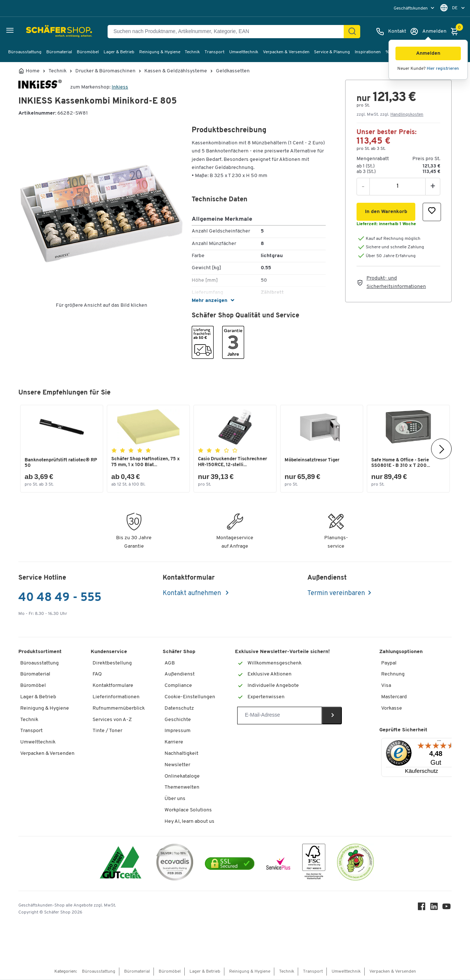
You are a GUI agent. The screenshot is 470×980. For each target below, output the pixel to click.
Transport (214, 52)
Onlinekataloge (182, 777)
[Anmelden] (428, 32)
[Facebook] (422, 909)
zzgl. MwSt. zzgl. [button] (390, 115)
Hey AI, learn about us (189, 822)
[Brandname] (40, 87)
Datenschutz (179, 709)
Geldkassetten (233, 71)
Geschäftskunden (411, 8)
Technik (192, 52)
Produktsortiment (40, 653)
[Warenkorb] (456, 32)
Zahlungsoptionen (401, 653)
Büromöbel (88, 52)
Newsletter (177, 766)
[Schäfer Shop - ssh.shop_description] (41, 32)
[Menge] (397, 186)
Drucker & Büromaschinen (105, 71)
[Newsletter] (280, 716)
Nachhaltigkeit (181, 754)
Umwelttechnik (244, 52)
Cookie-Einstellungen (190, 698)
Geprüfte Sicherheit (403, 731)
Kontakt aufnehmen (193, 594)
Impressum (178, 732)
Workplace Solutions (188, 811)
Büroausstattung (25, 52)
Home (33, 71)
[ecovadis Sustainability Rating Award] (175, 864)
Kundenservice (109, 653)
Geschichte (178, 720)
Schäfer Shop (179, 653)
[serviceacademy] (278, 864)
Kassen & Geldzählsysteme (176, 71)
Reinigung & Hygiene (160, 52)
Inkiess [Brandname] (120, 87)
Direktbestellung (112, 664)
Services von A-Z (112, 720)
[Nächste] (441, 449)
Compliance (178, 686)
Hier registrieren (443, 69)
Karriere (174, 743)
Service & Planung (332, 52)
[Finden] (352, 32)
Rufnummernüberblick (119, 709)
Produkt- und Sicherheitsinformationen (396, 282)
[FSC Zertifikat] (314, 864)
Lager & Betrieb (119, 52)
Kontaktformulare (113, 686)
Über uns (175, 799)
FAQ (97, 675)
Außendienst (180, 675)
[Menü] (439, 743)
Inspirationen (368, 52)
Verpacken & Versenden (286, 52)
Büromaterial (59, 52)
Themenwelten (182, 788)
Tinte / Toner (107, 732)
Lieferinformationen (116, 698)
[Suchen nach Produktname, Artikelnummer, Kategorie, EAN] (229, 32)
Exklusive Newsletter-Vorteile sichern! (282, 653)
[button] (428, 53)
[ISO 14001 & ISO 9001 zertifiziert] (121, 864)
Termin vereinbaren (336, 594)
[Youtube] (447, 909)
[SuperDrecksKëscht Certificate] (355, 864)
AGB (170, 664)
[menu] (415, 8)
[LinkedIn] (435, 909)
